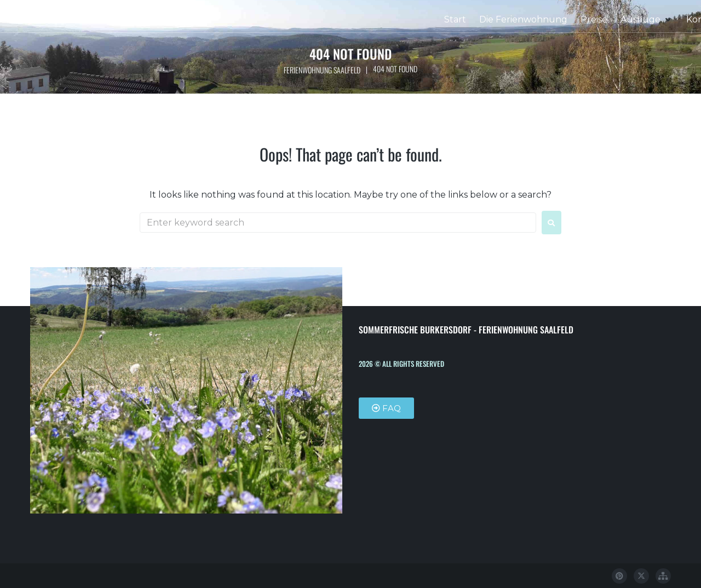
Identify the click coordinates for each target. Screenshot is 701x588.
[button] (647, 20)
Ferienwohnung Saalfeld (322, 70)
